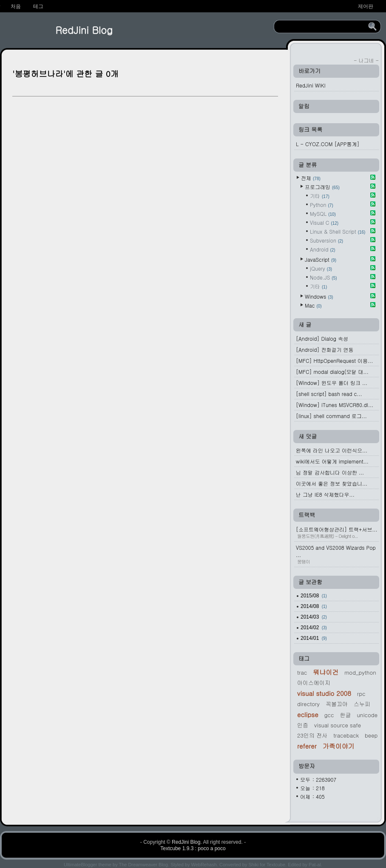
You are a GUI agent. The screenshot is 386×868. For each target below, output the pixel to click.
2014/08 (314, 606)
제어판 (366, 6)
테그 (38, 6)
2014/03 (314, 617)
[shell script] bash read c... (329, 394)
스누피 (362, 704)
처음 (16, 6)
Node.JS (324, 277)
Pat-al (315, 865)
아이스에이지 (314, 683)
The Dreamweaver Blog (144, 865)
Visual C (324, 222)
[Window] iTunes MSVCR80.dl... (335, 405)
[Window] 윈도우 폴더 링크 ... (332, 383)
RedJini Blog (84, 30)
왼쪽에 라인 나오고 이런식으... (332, 450)
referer (307, 746)
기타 (320, 196)
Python (322, 205)
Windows (319, 296)
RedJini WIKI (311, 85)
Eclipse (308, 714)
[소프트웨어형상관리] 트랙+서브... (337, 532)
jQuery (321, 268)
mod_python (360, 672)
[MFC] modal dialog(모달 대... (332, 372)
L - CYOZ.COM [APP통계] (328, 144)
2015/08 (314, 596)
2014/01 (314, 638)
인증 (303, 725)
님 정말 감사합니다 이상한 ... (330, 472)
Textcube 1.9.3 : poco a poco (193, 848)
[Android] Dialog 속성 (322, 338)
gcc (329, 715)
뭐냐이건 (326, 672)
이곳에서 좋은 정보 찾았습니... (332, 483)
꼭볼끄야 (337, 704)
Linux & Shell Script (338, 231)
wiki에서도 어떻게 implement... (332, 461)
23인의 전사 (312, 735)
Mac (313, 305)
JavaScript (321, 259)
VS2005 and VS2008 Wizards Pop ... (337, 554)
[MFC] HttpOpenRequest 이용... (334, 360)
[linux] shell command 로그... (331, 416)
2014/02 (314, 628)
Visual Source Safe (338, 725)
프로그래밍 (322, 187)
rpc (361, 694)
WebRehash (204, 865)
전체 (311, 178)
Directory (308, 704)
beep (371, 735)
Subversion (326, 240)
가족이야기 (339, 746)
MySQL (323, 213)
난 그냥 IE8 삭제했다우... (325, 494)
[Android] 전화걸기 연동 (325, 349)
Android (323, 249)
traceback (346, 735)
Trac (302, 672)
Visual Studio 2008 (324, 693)
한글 (345, 715)
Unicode (367, 715)
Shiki (253, 865)
